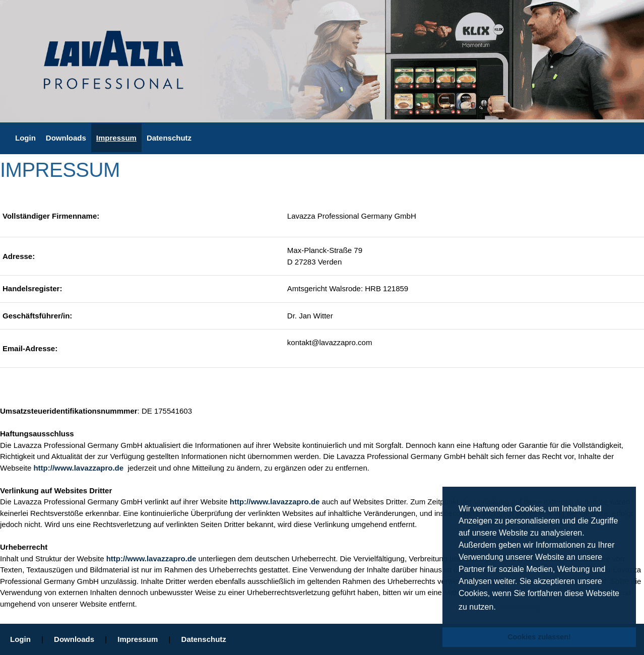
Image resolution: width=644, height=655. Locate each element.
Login (25, 138)
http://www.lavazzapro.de (79, 468)
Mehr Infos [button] (520, 607)
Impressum (116, 138)
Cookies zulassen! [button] (539, 637)
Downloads (66, 138)
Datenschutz (169, 138)
